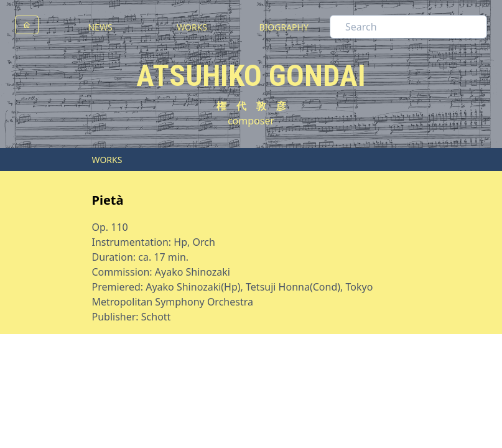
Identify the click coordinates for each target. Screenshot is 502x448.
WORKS (192, 27)
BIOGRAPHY (283, 27)
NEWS (100, 27)
